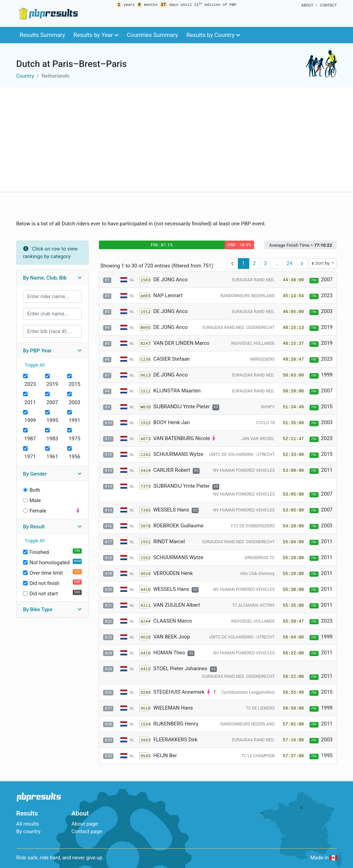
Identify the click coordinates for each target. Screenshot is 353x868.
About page (85, 824)
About (307, 5)
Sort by (321, 263)
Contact (328, 5)
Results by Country (213, 35)
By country (28, 831)
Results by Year (96, 35)
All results (28, 824)
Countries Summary (152, 35)
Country (25, 76)
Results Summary (42, 35)
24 (289, 263)
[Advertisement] (176, 140)
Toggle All (35, 365)
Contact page (87, 831)
